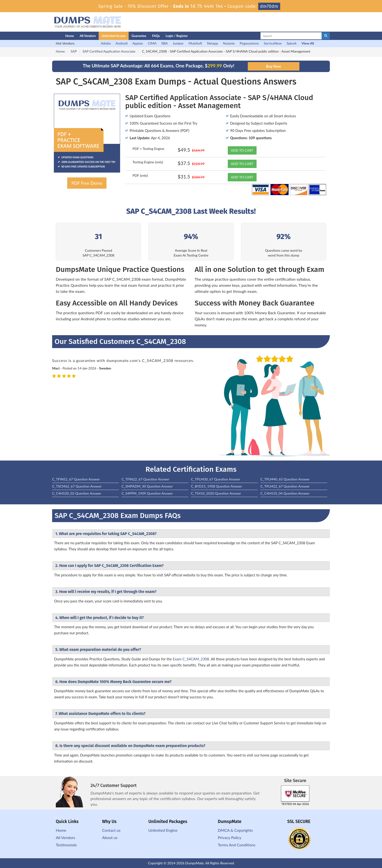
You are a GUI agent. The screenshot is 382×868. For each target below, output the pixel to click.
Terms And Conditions (237, 845)
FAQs (156, 36)
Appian (138, 43)
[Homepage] (49, 36)
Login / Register (177, 36)
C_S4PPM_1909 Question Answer (147, 493)
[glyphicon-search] (326, 36)
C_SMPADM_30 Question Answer (147, 486)
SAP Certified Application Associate (109, 51)
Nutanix (229, 43)
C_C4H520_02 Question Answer (77, 493)
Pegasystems (249, 43)
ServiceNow (273, 43)
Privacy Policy (230, 837)
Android (121, 43)
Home (70, 36)
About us (110, 837)
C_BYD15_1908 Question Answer (216, 486)
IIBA (164, 43)
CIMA (152, 43)
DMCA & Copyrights (235, 830)
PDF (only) (140, 175)
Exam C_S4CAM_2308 (191, 659)
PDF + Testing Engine (148, 149)
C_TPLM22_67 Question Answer (285, 486)
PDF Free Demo (87, 183)
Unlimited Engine (163, 830)
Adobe (106, 43)
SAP (74, 51)
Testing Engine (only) (148, 162)
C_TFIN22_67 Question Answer (145, 479)
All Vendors (88, 36)
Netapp (213, 43)
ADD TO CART (242, 150)
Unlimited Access (114, 36)
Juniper (178, 43)
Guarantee (139, 36)
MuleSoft (195, 43)
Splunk (291, 43)
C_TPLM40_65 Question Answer (285, 479)
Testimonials (66, 845)
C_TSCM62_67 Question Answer (77, 486)
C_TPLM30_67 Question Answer (216, 479)
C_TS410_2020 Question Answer (216, 493)
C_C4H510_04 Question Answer (285, 493)
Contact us (111, 830)
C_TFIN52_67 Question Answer (76, 479)
